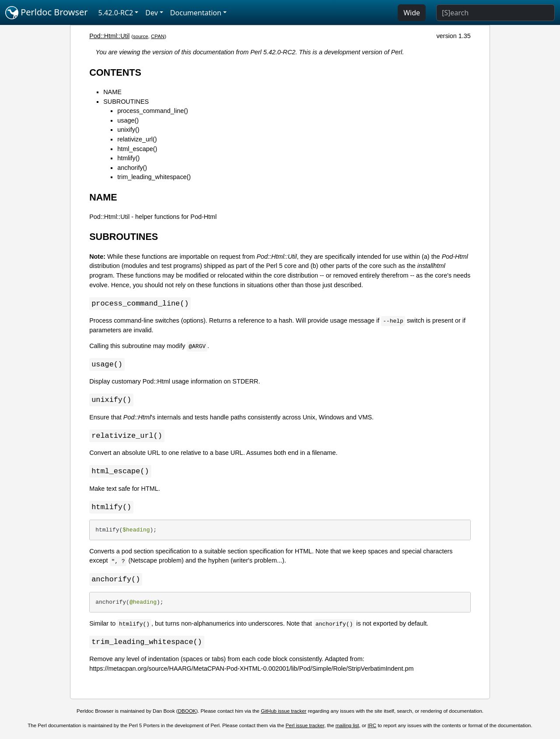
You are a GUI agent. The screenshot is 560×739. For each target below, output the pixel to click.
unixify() (128, 130)
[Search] (495, 13)
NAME (112, 92)
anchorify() (132, 168)
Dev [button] (152, 13)
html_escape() (137, 149)
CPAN (158, 36)
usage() (128, 120)
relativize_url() (137, 139)
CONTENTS (115, 72)
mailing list (347, 729)
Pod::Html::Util (109, 36)
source (141, 36)
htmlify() (128, 158)
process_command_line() (153, 111)
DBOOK (187, 714)
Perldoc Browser (47, 13)
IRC (372, 729)
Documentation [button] (196, 13)
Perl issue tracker (305, 729)
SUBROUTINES (126, 102)
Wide (412, 13)
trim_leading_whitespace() (154, 177)
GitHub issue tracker (283, 714)
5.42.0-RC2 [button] (116, 13)
